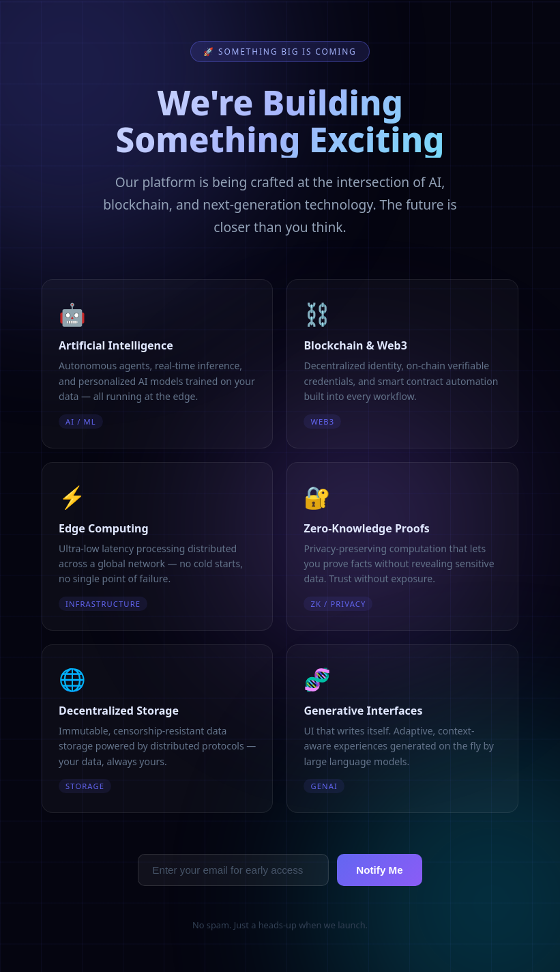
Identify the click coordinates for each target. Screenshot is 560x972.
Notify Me (379, 870)
